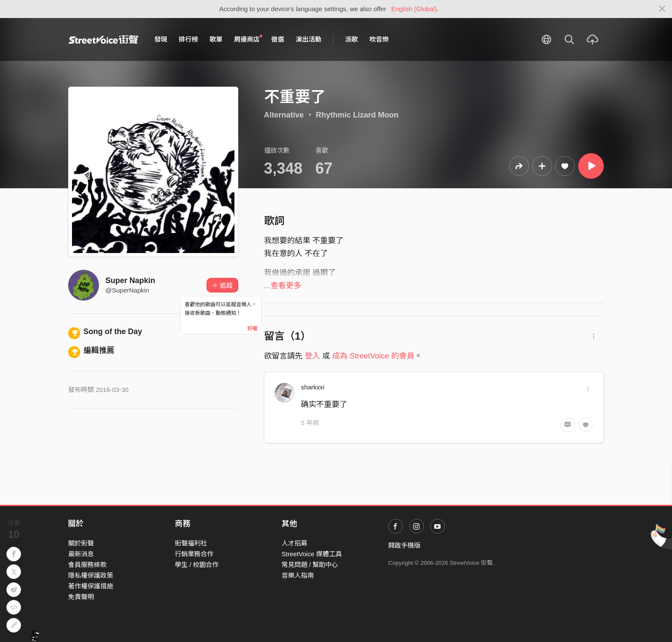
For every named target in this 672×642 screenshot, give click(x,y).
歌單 (216, 39)
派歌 (351, 39)
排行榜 (188, 39)
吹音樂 (379, 39)
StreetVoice (103, 39)
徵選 (278, 39)
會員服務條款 (87, 565)
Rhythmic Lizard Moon (357, 115)
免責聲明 (81, 597)
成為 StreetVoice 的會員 (373, 356)
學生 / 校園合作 (197, 565)
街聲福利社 (191, 543)
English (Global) (414, 9)
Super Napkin (130, 280)
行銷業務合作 (194, 554)
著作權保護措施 (91, 586)
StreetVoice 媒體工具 (312, 554)
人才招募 (294, 543)
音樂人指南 (298, 575)
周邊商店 (248, 39)
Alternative (284, 115)
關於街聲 (81, 543)
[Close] (662, 9)
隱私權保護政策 (91, 575)
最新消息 (81, 554)
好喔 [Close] (252, 329)
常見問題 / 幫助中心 (310, 565)
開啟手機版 (404, 545)
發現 (161, 39)
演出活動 (309, 39)
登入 (312, 356)
